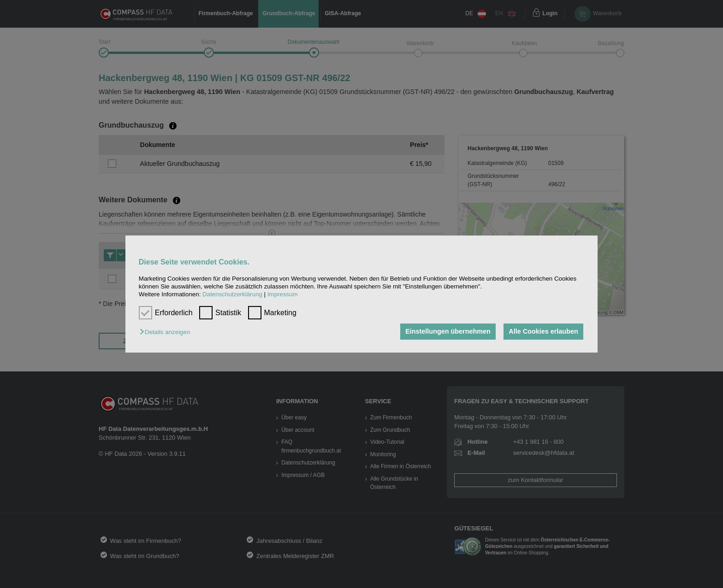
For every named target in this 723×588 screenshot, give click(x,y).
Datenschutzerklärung (232, 295)
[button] (167, 332)
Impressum (283, 295)
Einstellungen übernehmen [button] (448, 332)
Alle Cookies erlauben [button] (543, 332)
